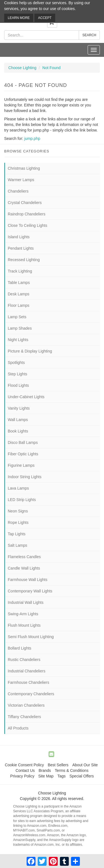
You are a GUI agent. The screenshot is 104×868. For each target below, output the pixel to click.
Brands (45, 770)
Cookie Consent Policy (24, 765)
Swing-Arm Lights (23, 614)
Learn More (19, 18)
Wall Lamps (18, 420)
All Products (18, 728)
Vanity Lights (19, 408)
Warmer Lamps (21, 180)
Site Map (46, 776)
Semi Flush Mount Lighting (31, 637)
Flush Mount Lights (24, 625)
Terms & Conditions (72, 770)
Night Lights (18, 340)
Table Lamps (19, 283)
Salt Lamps (17, 545)
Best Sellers (58, 765)
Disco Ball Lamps (23, 442)
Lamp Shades (20, 328)
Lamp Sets (17, 317)
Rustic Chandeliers (24, 660)
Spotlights (16, 363)
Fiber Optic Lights (23, 454)
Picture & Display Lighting (30, 351)
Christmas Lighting (24, 168)
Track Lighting (20, 271)
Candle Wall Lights (24, 568)
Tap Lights (17, 534)
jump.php (32, 138)
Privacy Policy (22, 776)
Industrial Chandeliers (26, 671)
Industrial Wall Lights (26, 602)
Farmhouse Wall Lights (28, 580)
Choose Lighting (22, 68)
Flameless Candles (24, 557)
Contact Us (25, 770)
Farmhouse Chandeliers (28, 682)
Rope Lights (18, 522)
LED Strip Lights (22, 500)
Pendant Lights (21, 248)
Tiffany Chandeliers (24, 717)
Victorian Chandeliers (26, 705)
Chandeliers (18, 191)
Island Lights (19, 237)
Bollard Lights (20, 648)
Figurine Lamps (21, 465)
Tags (62, 776)
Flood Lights (18, 385)
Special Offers (82, 776)
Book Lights (18, 431)
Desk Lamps (19, 294)
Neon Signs (18, 511)
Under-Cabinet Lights (26, 397)
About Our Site (85, 765)
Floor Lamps (19, 305)
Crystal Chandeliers (25, 203)
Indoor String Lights (25, 477)
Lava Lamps (18, 488)
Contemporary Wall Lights (30, 591)
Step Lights (17, 374)
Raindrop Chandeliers (26, 214)
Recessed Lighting (24, 260)
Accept (45, 18)
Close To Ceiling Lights (27, 225)
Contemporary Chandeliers (31, 694)
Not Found (51, 68)
